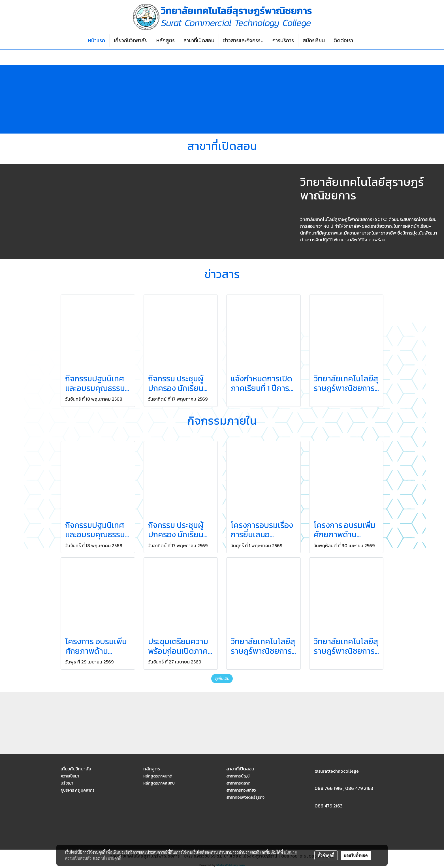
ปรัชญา (67, 783)
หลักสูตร (166, 40)
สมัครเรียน (314, 40)
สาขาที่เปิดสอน (199, 40)
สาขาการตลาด (238, 783)
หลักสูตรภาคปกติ (158, 776)
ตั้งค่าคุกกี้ (326, 855)
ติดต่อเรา (343, 40)
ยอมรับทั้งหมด (356, 855)
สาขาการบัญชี (238, 776)
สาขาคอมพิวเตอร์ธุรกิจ (245, 797)
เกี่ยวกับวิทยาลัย (131, 40)
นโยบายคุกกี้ (111, 858)
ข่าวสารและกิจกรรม (243, 40)
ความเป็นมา (70, 776)
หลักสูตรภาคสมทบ (159, 783)
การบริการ (283, 40)
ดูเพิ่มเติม (222, 679)
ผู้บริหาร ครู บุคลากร (78, 790)
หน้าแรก (97, 40)
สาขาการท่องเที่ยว (241, 790)
